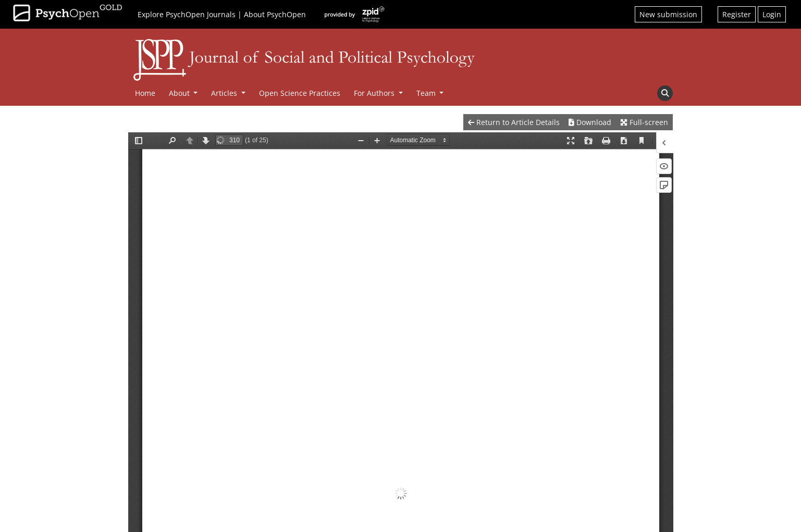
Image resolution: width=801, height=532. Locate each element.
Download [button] (590, 122)
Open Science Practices (300, 93)
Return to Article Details (514, 122)
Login (772, 14)
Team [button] (427, 93)
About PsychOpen (275, 14)
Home (145, 93)
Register (737, 14)
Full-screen (644, 122)
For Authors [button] (375, 93)
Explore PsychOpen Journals (187, 14)
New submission (668, 14)
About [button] (180, 93)
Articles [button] (225, 93)
